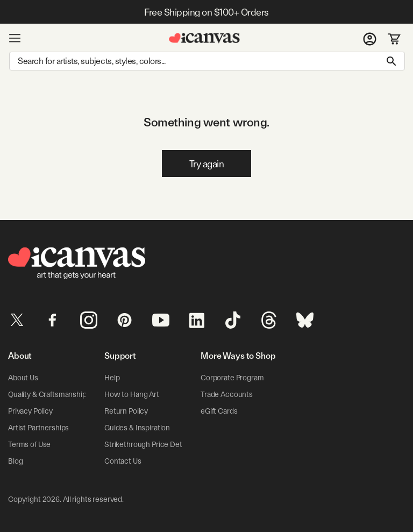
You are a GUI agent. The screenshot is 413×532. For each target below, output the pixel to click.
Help (112, 378)
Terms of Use (29, 444)
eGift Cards (219, 411)
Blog (15, 461)
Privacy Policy (30, 411)
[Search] (207, 61)
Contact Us (123, 461)
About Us (23, 378)
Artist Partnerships (38, 428)
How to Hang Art (132, 394)
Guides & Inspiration (137, 428)
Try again (207, 164)
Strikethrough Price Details (148, 444)
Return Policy (126, 411)
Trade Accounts (227, 394)
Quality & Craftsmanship (47, 394)
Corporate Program (232, 378)
